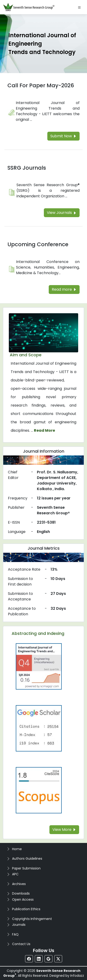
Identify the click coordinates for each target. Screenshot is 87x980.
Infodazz (77, 976)
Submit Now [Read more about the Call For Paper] (63, 136)
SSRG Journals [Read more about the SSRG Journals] (27, 168)
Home (17, 849)
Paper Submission (26, 868)
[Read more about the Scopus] (39, 790)
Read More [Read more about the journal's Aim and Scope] (44, 430)
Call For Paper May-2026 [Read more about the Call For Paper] (41, 85)
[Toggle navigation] (79, 7)
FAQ (15, 934)
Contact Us (21, 944)
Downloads (21, 893)
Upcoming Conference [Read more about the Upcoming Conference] (38, 244)
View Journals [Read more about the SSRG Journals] (62, 213)
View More (64, 830)
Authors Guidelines (27, 859)
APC (15, 874)
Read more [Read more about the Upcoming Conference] (64, 289)
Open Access (23, 899)
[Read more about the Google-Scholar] (39, 728)
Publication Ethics (26, 909)
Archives (19, 884)
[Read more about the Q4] (39, 666)
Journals (19, 925)
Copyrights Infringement (32, 919)
